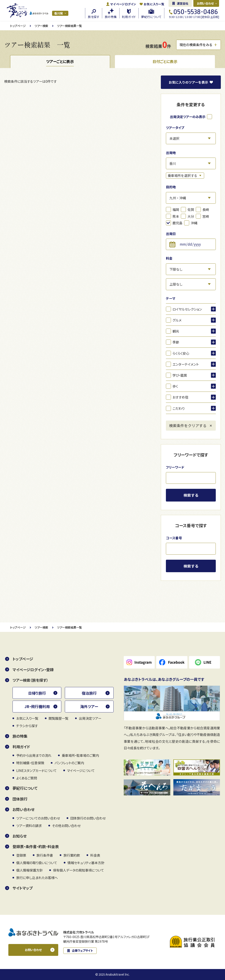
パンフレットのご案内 (69, 763)
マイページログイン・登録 (33, 670)
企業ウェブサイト (82, 950)
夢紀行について (25, 788)
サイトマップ (23, 888)
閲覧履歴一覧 (58, 718)
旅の (111, 16)
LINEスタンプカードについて (36, 770)
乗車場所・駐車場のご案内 (80, 755)
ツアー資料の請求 (29, 825)
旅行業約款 (72, 855)
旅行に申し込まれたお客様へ (37, 878)
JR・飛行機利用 (37, 706)
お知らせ (20, 836)
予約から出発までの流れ (34, 755)
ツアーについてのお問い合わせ (38, 818)
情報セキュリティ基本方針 (86, 863)
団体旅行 (20, 799)
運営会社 (183, 3)
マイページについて (81, 770)
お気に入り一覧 (154, 4)
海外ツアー (89, 706)
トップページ (18, 26)
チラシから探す (27, 726)
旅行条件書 (45, 855)
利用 (129, 16)
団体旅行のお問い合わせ (88, 818)
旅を (94, 16)
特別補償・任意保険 (30, 763)
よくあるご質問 (27, 778)
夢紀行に (151, 16)
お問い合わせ (205, 3)
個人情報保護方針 (29, 870)
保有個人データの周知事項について (78, 870)
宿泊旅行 (89, 693)
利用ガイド (21, 747)
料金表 (95, 855)
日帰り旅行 (37, 693)
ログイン (123, 4)
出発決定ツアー (90, 718)
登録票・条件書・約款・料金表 (36, 846)
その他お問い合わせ (66, 825)
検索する (191, 495)
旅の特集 (20, 736)
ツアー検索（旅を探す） (30, 680)
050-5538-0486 (196, 12)
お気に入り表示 (188, 82)
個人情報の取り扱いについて (37, 863)
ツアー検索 (41, 26)
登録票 (21, 855)
